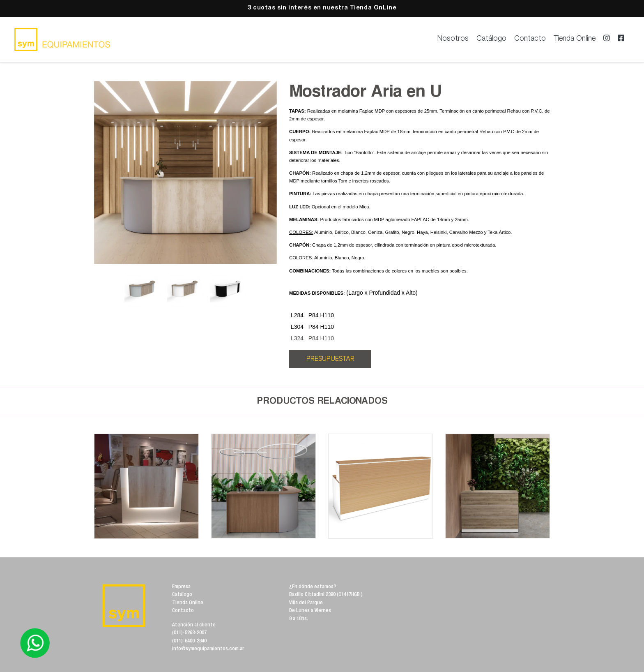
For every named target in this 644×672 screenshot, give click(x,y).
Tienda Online (575, 39)
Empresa (181, 587)
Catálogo (491, 39)
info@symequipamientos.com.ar (208, 649)
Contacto (530, 39)
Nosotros (453, 39)
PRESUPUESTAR (330, 359)
